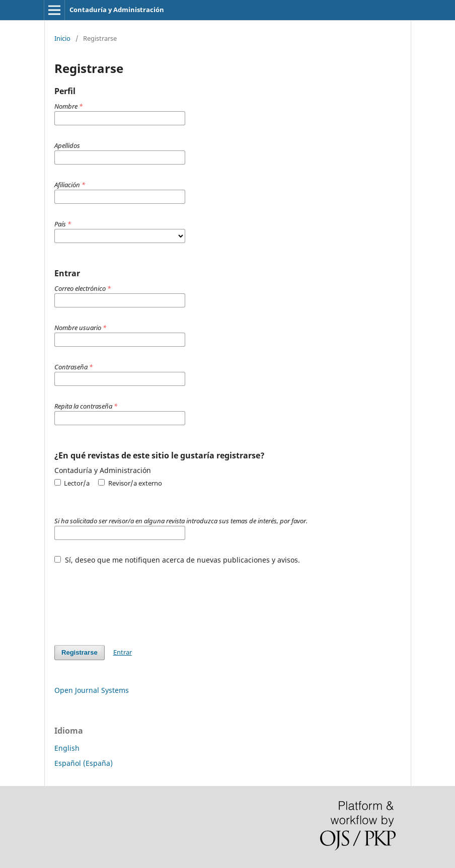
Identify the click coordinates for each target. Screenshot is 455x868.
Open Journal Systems (92, 690)
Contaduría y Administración (117, 10)
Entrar (123, 652)
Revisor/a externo (130, 483)
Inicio (62, 38)
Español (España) (84, 763)
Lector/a (72, 483)
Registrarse (80, 652)
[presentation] (131, 600)
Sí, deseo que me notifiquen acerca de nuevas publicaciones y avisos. (177, 560)
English (67, 748)
